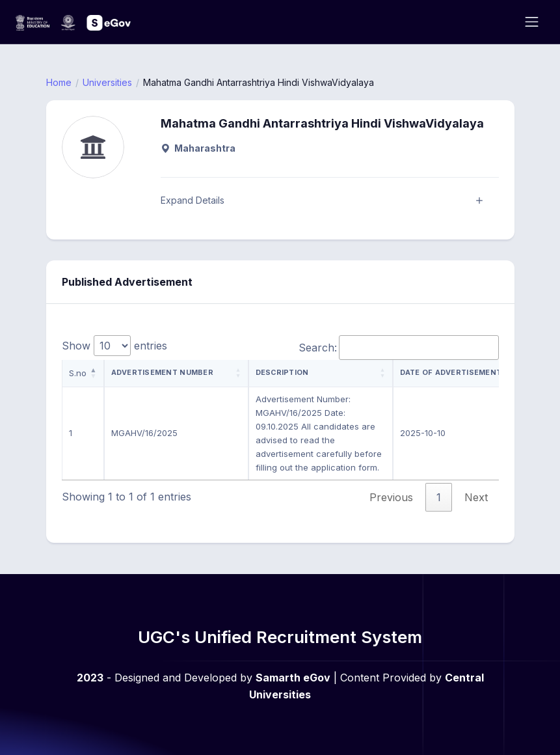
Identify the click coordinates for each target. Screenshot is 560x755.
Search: (399, 348)
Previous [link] (391, 497)
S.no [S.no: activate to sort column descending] (78, 373)
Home (59, 82)
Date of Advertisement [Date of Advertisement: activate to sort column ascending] (451, 373)
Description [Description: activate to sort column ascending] (282, 373)
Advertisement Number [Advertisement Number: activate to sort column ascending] (162, 373)
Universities (107, 82)
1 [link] (439, 497)
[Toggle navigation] (532, 22)
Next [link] (476, 497)
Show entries (114, 346)
